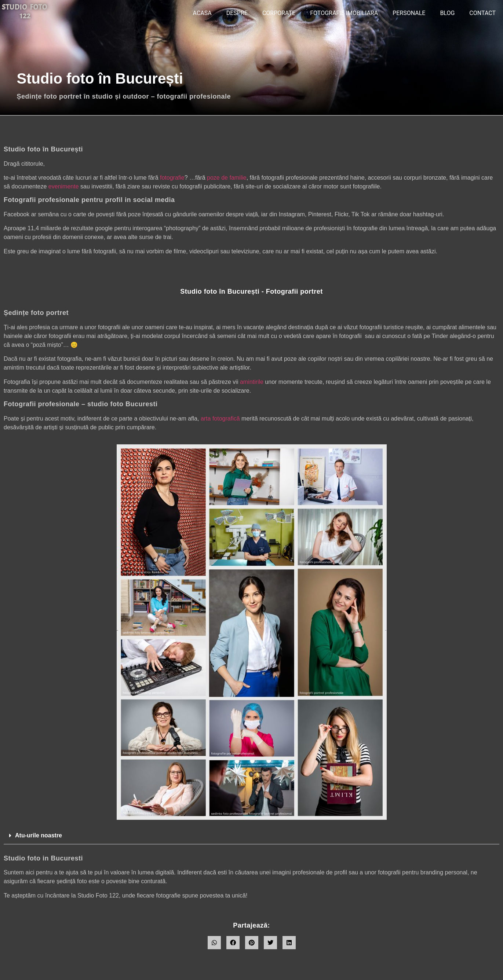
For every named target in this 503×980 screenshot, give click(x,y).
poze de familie (227, 178)
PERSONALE (409, 13)
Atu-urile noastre (39, 835)
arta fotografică (220, 419)
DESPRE (237, 13)
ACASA (202, 13)
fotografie (172, 178)
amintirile (252, 382)
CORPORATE (279, 13)
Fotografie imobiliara (344, 13)
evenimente (64, 186)
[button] (251, 836)
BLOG (447, 13)
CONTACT (482, 13)
